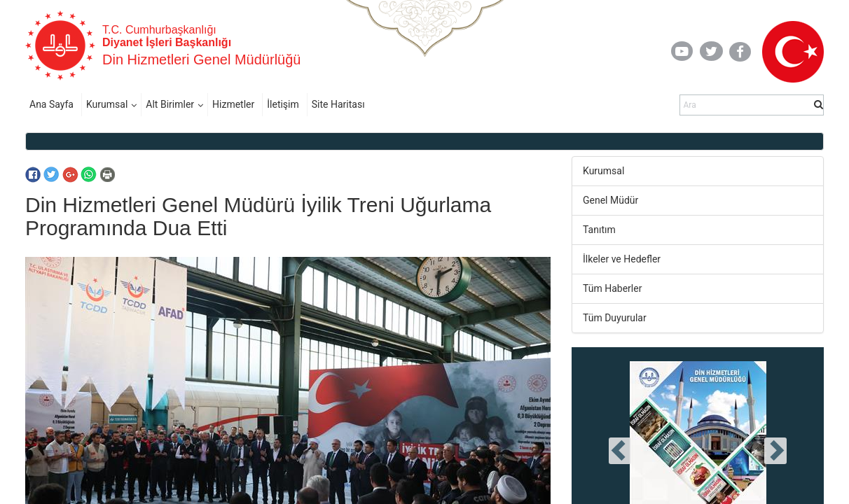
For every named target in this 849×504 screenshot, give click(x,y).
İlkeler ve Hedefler (622, 259)
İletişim (283, 104)
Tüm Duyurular (615, 318)
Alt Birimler (170, 104)
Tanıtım (599, 230)
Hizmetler (233, 104)
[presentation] (620, 451)
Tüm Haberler (612, 288)
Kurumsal (107, 104)
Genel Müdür (610, 200)
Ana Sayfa (51, 104)
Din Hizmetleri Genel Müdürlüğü (201, 59)
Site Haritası (338, 104)
